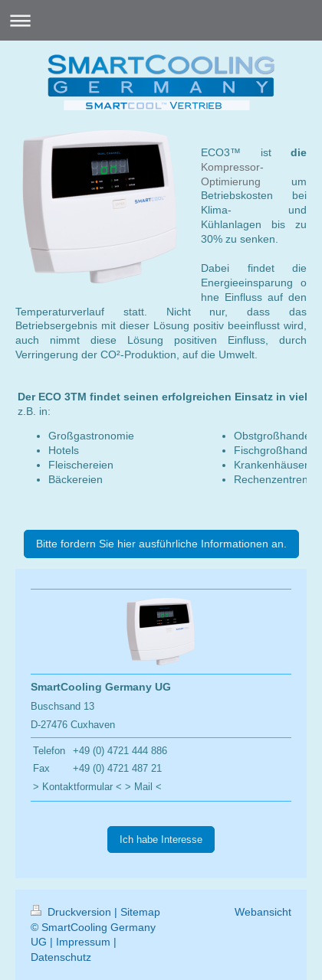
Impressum (83, 942)
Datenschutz (61, 957)
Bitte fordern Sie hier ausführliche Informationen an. (161, 544)
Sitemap (140, 912)
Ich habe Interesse (161, 839)
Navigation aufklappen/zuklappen (161, 20)
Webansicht (263, 912)
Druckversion (72, 912)
